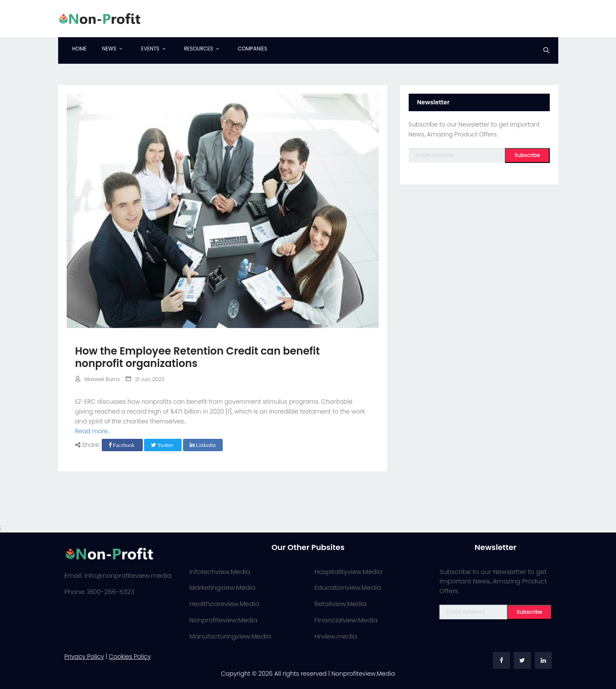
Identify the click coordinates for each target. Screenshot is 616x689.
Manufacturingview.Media (230, 636)
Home (80, 49)
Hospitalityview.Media (348, 572)
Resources (199, 49)
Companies (252, 49)
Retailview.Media (341, 604)
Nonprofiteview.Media (223, 620)
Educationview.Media (348, 587)
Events (150, 49)
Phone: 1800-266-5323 (100, 592)
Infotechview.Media (220, 572)
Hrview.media (336, 636)
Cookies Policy (130, 656)
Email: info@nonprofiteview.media (118, 575)
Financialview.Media (346, 620)
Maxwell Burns (98, 379)
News (109, 49)
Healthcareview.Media (224, 604)
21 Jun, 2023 (145, 379)
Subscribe (527, 155)
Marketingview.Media (223, 587)
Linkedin (203, 445)
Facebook (122, 445)
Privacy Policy (84, 656)
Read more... (93, 431)
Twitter (163, 445)
